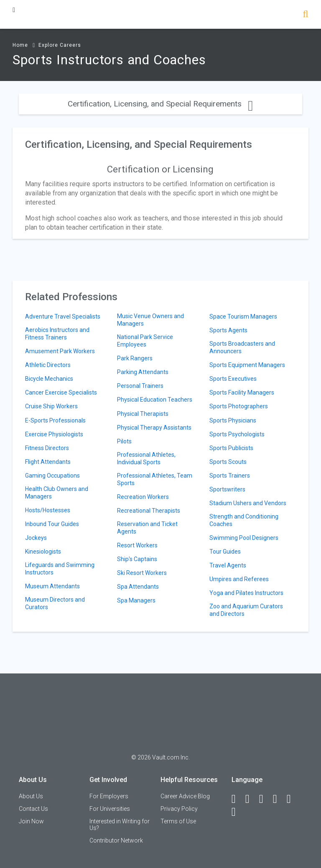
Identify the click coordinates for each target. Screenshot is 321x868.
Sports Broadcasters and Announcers (242, 347)
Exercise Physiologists (54, 434)
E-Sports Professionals (55, 420)
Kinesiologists (43, 552)
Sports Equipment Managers (247, 365)
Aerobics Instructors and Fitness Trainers (57, 334)
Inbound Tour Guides (52, 524)
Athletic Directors (48, 365)
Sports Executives (233, 379)
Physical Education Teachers (155, 400)
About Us (31, 796)
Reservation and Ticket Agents (147, 528)
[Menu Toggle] (14, 10)
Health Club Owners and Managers (57, 493)
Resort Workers (137, 545)
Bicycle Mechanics (49, 379)
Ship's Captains (137, 559)
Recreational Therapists (149, 511)
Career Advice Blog (185, 796)
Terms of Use (178, 821)
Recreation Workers (143, 497)
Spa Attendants (138, 587)
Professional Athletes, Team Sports (155, 479)
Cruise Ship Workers (51, 406)
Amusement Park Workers (60, 351)
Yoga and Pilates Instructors (246, 593)
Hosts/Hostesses (48, 510)
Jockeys (36, 538)
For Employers (109, 796)
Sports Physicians (233, 420)
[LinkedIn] (251, 799)
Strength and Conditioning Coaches (244, 520)
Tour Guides (225, 552)
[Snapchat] (237, 812)
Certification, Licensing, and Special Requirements (160, 104)
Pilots (124, 441)
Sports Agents (228, 330)
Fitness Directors (47, 448)
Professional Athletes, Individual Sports (146, 458)
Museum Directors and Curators (55, 603)
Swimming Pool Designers (244, 538)
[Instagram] (279, 799)
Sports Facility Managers (242, 392)
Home (20, 45)
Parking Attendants (143, 372)
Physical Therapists (143, 414)
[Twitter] (265, 799)
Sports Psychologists (237, 434)
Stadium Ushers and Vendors (248, 503)
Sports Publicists (231, 448)
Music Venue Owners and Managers (150, 320)
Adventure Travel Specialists (63, 316)
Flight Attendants (48, 462)
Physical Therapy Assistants (154, 428)
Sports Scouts (228, 462)
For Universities (110, 809)
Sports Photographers (239, 406)
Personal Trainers (140, 386)
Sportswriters (227, 489)
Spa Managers (136, 600)
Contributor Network (116, 840)
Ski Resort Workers (142, 573)
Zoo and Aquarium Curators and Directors (246, 610)
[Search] (305, 15)
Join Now (31, 821)
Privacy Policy (179, 809)
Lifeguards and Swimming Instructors (60, 569)
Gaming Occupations (52, 476)
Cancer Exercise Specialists (61, 392)
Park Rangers (135, 358)
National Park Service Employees (145, 341)
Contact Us (33, 809)
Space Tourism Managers (243, 316)
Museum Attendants (52, 586)
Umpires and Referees (239, 579)
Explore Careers (60, 45)
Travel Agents (228, 565)
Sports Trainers (230, 476)
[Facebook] (237, 799)
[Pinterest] (293, 799)
